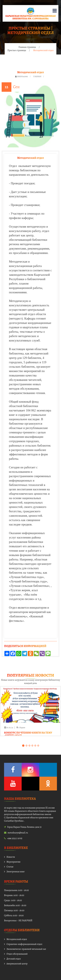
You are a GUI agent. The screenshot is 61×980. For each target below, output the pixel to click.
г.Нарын (37, 76)
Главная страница (27, 47)
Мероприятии (13, 862)
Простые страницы (17, 50)
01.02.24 (9, 728)
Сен (16, 87)
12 (6, 87)
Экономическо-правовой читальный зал (26, 949)
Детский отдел (14, 959)
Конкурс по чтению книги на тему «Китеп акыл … (28, 734)
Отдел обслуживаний (17, 954)
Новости (11, 857)
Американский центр (17, 964)
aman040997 (22, 76)
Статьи (10, 867)
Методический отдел (17, 939)
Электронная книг (16, 872)
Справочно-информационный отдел (24, 944)
